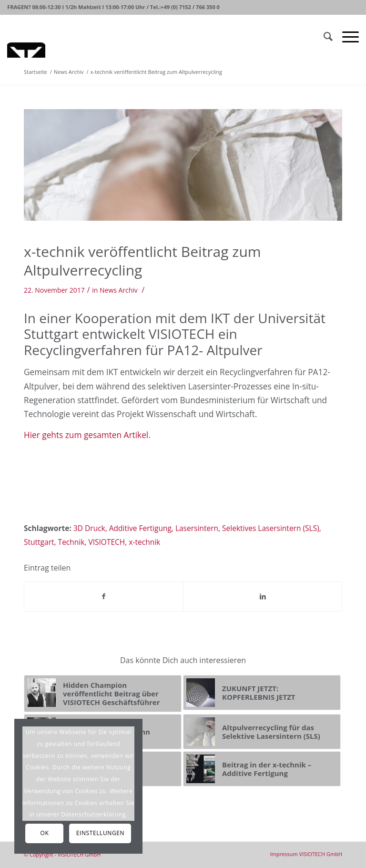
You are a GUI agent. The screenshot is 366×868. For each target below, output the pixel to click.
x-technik (144, 542)
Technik (71, 542)
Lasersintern (197, 528)
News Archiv (119, 290)
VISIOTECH (107, 542)
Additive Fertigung (140, 528)
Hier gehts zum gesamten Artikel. (87, 435)
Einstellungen (100, 833)
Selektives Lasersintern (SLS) (271, 528)
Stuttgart (39, 542)
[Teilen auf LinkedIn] (263, 596)
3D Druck (89, 528)
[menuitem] (306, 854)
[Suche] (323, 36)
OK (45, 833)
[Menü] (346, 36)
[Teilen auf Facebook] (104, 596)
